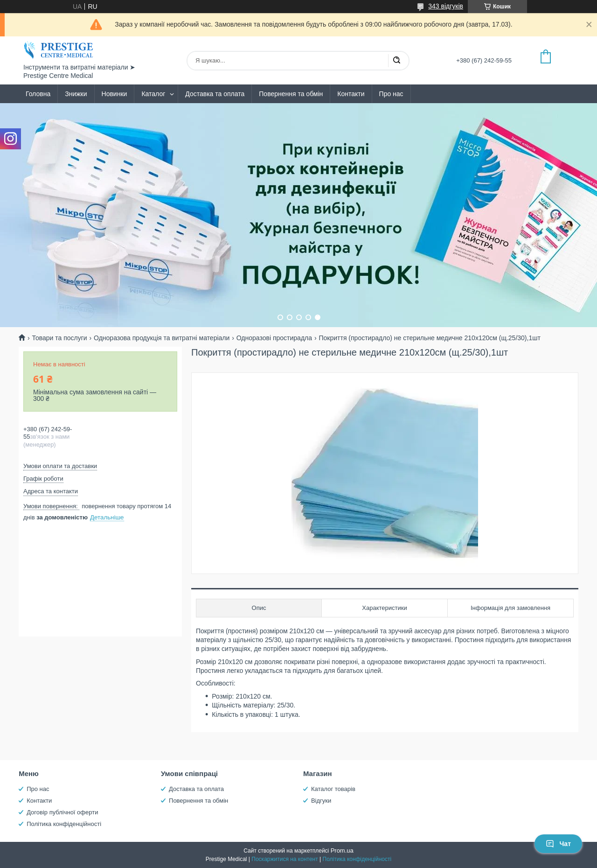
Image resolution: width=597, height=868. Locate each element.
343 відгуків (446, 6)
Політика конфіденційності (64, 824)
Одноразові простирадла (274, 338)
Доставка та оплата (215, 94)
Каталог (153, 94)
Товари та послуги (59, 338)
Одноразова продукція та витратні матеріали (162, 338)
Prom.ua (342, 850)
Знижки (76, 94)
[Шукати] (396, 61)
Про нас (391, 94)
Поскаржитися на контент (285, 859)
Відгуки (321, 801)
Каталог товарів (333, 789)
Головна (38, 94)
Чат (558, 844)
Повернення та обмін (291, 94)
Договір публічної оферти (62, 812)
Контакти (351, 94)
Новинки (115, 94)
